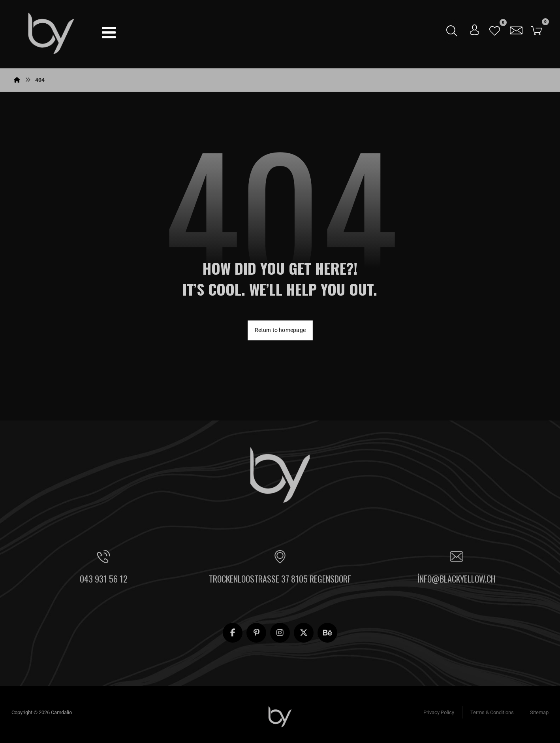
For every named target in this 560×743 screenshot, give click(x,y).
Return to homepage (280, 330)
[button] (109, 32)
